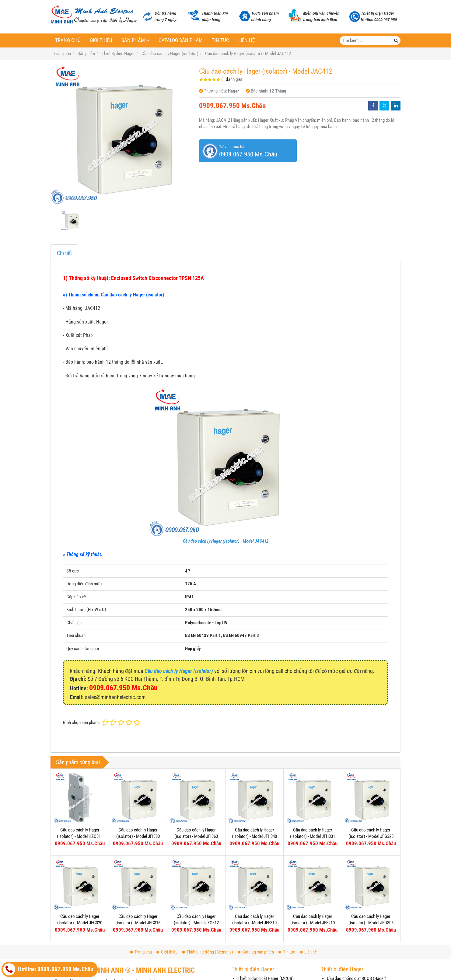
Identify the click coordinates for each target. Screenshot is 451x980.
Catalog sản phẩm (181, 40)
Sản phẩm (133, 40)
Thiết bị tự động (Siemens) (208, 952)
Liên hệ (246, 40)
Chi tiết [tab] (64, 253)
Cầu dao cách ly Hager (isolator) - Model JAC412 (226, 541)
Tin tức (220, 40)
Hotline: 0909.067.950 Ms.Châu (48, 969)
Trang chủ (68, 40)
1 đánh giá (232, 79)
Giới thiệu (101, 40)
